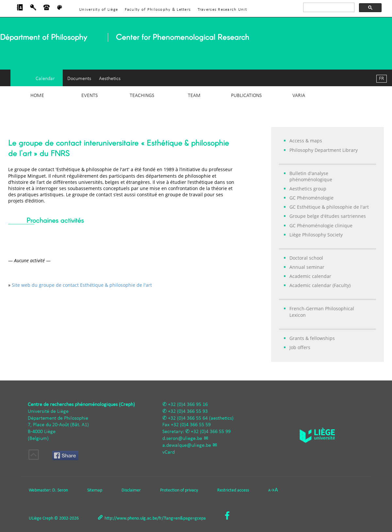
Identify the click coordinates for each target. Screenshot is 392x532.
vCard (169, 452)
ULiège (35, 518)
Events (90, 96)
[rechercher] (328, 8)
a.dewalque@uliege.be (187, 445)
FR (382, 79)
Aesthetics (110, 79)
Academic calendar (310, 276)
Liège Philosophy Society (316, 235)
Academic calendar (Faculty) (320, 285)
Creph (48, 518)
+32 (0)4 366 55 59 (191, 425)
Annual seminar (307, 267)
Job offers (300, 347)
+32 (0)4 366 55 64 (188, 418)
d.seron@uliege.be (182, 439)
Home (37, 96)
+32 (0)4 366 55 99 (211, 432)
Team (194, 96)
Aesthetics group (308, 189)
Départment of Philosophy (43, 37)
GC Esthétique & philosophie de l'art (329, 207)
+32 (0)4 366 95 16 (188, 405)
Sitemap (95, 490)
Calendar (45, 79)
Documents (79, 79)
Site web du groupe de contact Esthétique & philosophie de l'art (82, 285)
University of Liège (98, 10)
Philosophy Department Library (324, 150)
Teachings (142, 96)
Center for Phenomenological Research (183, 37)
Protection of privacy (179, 490)
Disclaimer (131, 490)
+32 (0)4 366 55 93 (188, 411)
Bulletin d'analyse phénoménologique (311, 176)
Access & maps (306, 141)
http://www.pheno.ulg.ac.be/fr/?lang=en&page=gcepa (155, 518)
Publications (246, 96)
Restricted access (233, 490)
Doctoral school (306, 258)
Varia (299, 96)
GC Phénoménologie (311, 198)
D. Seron (60, 490)
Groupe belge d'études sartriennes (328, 216)
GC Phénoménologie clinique (321, 226)
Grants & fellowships (312, 338)
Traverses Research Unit (222, 10)
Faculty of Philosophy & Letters (158, 10)
